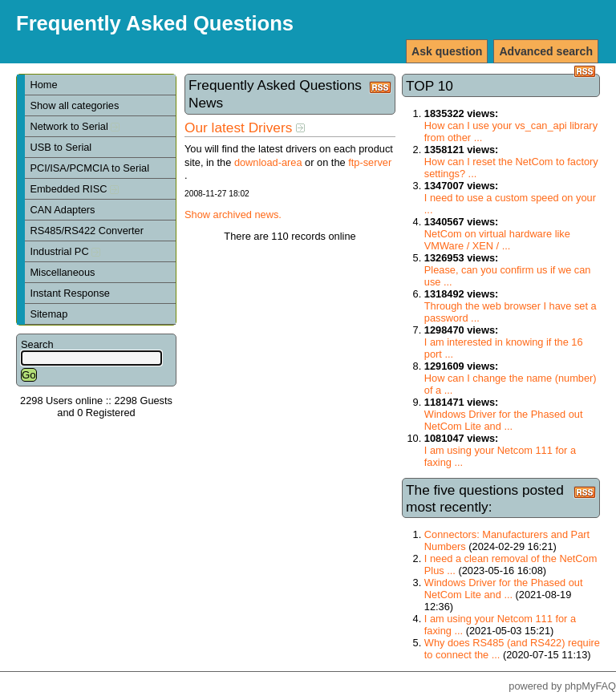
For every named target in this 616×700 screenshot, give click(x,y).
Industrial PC (65, 251)
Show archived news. (233, 214)
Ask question (447, 51)
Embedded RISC (74, 189)
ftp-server (370, 162)
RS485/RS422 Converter (87, 231)
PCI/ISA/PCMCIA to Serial (89, 168)
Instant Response (70, 293)
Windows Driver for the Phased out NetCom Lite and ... (504, 420)
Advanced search (546, 51)
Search (37, 344)
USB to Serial (61, 147)
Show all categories (74, 105)
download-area (268, 162)
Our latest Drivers (245, 127)
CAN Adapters (62, 210)
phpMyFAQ (590, 686)
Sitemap (49, 314)
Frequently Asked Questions (155, 23)
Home (43, 85)
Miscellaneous (62, 272)
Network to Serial (75, 126)
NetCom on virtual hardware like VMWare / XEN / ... (497, 240)
